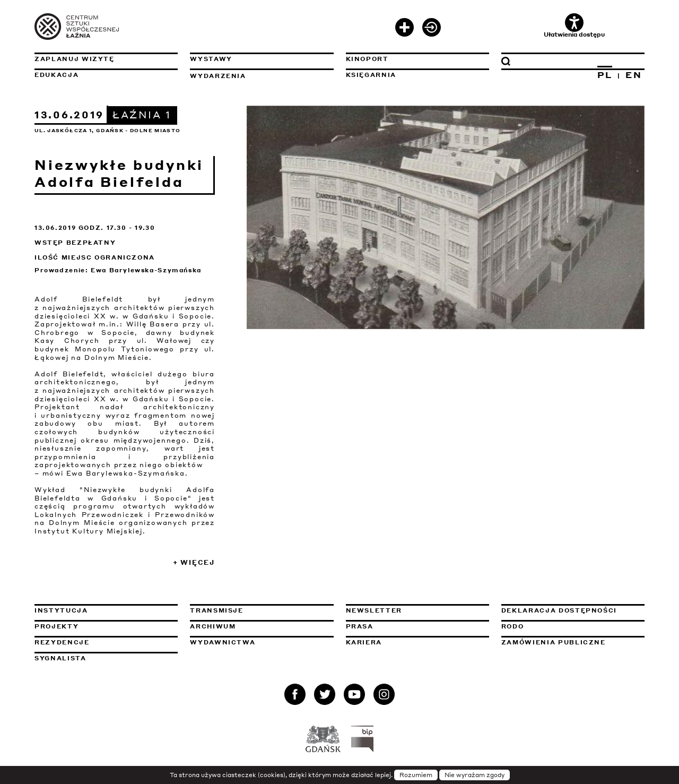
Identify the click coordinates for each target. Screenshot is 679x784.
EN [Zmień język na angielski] (634, 75)
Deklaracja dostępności (559, 610)
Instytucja (61, 610)
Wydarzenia (218, 76)
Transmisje (262, 610)
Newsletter (374, 610)
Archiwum (213, 626)
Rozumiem (416, 775)
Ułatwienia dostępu (574, 26)
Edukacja (56, 75)
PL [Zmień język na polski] (605, 75)
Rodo (513, 626)
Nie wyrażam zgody (475, 775)
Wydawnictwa (223, 642)
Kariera (364, 642)
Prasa (360, 626)
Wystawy (211, 59)
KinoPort (367, 59)
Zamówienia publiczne (573, 642)
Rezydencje (62, 642)
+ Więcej (194, 562)
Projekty (56, 626)
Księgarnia (371, 75)
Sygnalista (60, 658)
